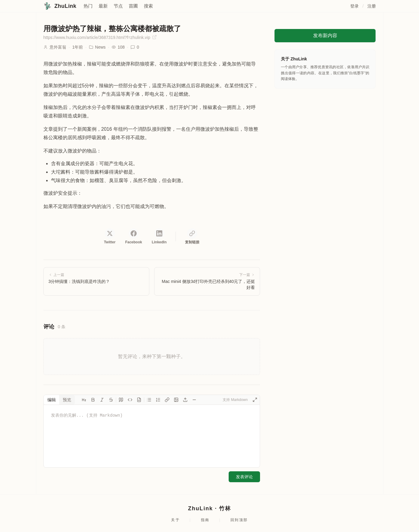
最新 (103, 6)
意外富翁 (58, 47)
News (97, 47)
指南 (205, 520)
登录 (355, 6)
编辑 (52, 400)
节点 (118, 6)
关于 (175, 520)
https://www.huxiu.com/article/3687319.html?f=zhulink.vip (100, 37)
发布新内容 (325, 35)
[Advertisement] (325, 133)
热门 (88, 6)
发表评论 (244, 477)
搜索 (148, 6)
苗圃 (133, 6)
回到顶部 (239, 520)
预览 (67, 400)
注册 (372, 6)
